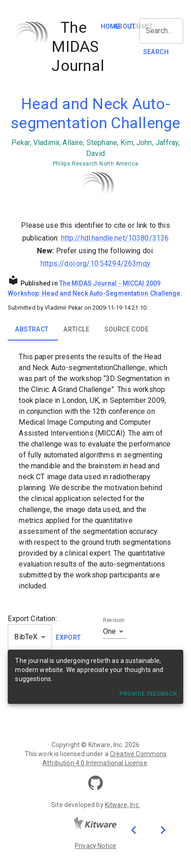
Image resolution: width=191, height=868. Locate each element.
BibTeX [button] (26, 637)
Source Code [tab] (126, 329)
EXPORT (68, 637)
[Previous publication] (134, 830)
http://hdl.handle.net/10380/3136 (115, 238)
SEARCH (156, 52)
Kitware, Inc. (122, 805)
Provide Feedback (148, 694)
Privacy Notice (95, 846)
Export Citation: (32, 619)
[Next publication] (163, 830)
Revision (114, 620)
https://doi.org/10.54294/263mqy (95, 263)
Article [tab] (76, 329)
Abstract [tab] (32, 329)
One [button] (109, 631)
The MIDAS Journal (88, 283)
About (125, 26)
